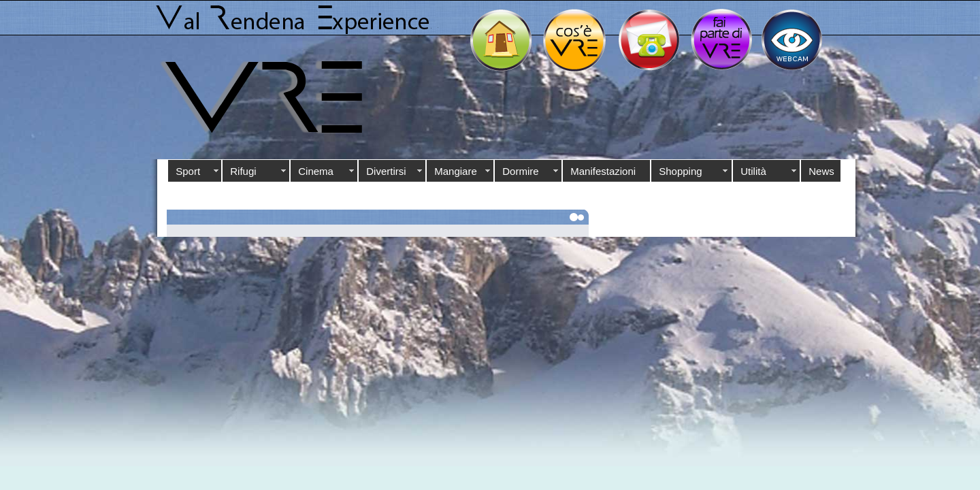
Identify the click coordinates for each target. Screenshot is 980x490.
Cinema (316, 171)
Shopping (680, 171)
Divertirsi (386, 171)
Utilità (753, 171)
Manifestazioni (603, 171)
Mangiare (456, 171)
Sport (188, 171)
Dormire (520, 171)
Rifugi (243, 171)
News (821, 171)
